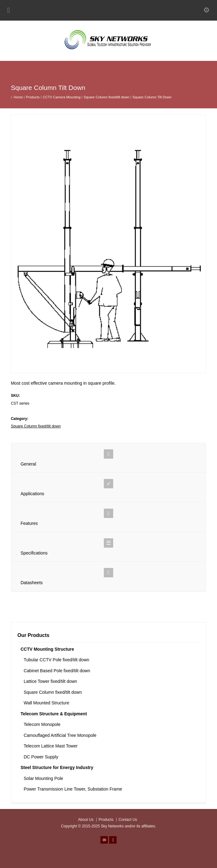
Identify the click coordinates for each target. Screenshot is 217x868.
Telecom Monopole (42, 724)
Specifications (109, 547)
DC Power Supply (41, 757)
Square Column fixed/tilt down (36, 426)
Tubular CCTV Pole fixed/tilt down (57, 660)
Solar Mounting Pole (43, 778)
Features (109, 517)
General (109, 458)
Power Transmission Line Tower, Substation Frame (73, 789)
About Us (86, 820)
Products (106, 820)
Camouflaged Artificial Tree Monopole (60, 735)
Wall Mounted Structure (47, 703)
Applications (109, 488)
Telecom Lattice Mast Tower (51, 746)
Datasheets (109, 577)
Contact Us (128, 820)
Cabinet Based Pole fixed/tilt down (57, 671)
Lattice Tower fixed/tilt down (50, 681)
